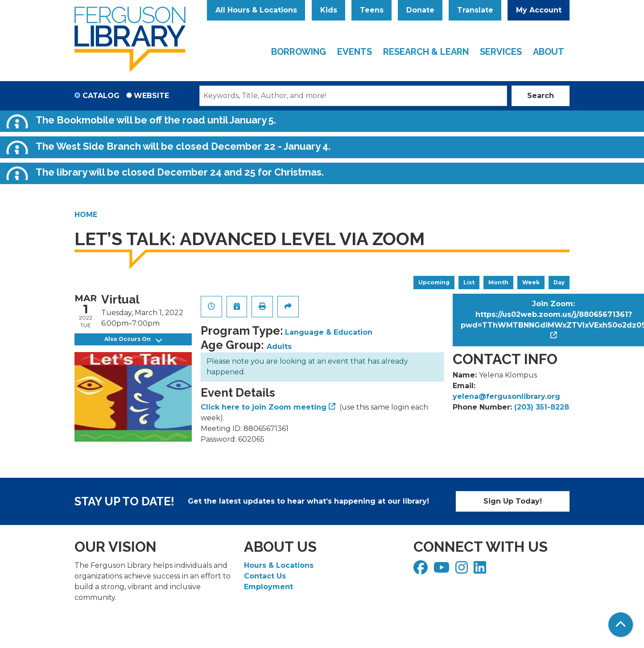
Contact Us (265, 576)
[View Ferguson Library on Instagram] (463, 570)
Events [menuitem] (355, 52)
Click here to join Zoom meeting (264, 407)
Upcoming (434, 282)
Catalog (101, 96)
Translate (475, 10)
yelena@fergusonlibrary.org (506, 396)
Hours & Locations (279, 565)
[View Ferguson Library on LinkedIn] (481, 570)
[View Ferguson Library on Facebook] (422, 570)
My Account (539, 10)
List (469, 282)
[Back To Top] (621, 625)
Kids (329, 10)
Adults (279, 347)
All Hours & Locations (256, 10)
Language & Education (329, 332)
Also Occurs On (133, 339)
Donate (420, 10)
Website (151, 96)
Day (559, 282)
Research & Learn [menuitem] (426, 52)
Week (531, 282)
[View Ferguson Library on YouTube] (443, 570)
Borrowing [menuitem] (299, 52)
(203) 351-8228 (542, 407)
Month (498, 282)
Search (541, 96)
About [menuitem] (549, 52)
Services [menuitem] (501, 52)
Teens (372, 10)
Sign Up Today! (513, 501)
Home (86, 215)
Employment (268, 587)
